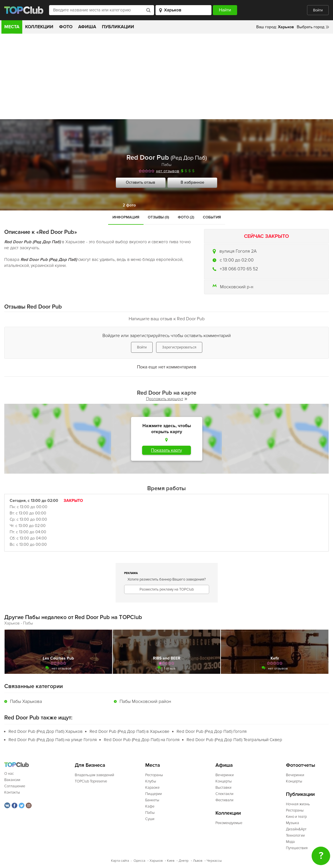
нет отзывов (168, 171)
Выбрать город (311, 27)
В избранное (192, 182)
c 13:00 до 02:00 (237, 260)
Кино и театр (296, 817)
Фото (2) (186, 217)
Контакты (12, 792)
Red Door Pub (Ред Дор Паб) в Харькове (130, 731)
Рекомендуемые (229, 823)
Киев (171, 861)
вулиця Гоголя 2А (238, 251)
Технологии (295, 835)
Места (12, 27)
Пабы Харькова (26, 701)
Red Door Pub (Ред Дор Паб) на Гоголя (142, 740)
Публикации (118, 27)
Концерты (224, 781)
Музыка (292, 823)
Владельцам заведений (94, 775)
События (212, 217)
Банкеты (152, 800)
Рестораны (154, 775)
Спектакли (224, 794)
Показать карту (166, 450)
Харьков (156, 861)
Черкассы (214, 861)
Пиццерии (154, 794)
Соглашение (15, 786)
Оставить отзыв (141, 182)
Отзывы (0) (159, 217)
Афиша (87, 27)
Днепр (184, 861)
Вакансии (12, 780)
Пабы (166, 165)
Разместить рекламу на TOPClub (167, 589)
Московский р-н (237, 287)
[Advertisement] (166, 76)
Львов (198, 861)
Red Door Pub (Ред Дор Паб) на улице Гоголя (53, 740)
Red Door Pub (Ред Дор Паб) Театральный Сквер (234, 740)
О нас (9, 774)
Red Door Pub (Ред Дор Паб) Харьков (46, 731)
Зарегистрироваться (179, 347)
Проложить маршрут (167, 399)
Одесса (139, 861)
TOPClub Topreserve (91, 781)
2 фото (129, 205)
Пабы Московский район (145, 701)
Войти (318, 10)
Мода (290, 842)
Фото (66, 27)
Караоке (152, 788)
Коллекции (39, 27)
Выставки (223, 788)
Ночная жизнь (298, 804)
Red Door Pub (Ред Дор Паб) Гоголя (212, 731)
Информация (126, 217)
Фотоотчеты (301, 765)
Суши (150, 819)
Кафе (150, 806)
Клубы (151, 781)
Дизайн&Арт (296, 829)
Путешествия (297, 848)
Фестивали (224, 800)
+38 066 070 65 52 (239, 269)
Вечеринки (225, 775)
